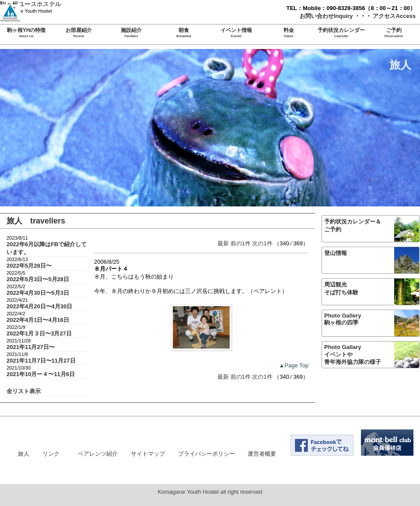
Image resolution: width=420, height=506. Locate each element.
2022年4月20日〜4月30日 (39, 306)
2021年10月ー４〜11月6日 (41, 374)
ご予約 (394, 30)
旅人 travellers (36, 221)
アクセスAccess (394, 16)
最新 (223, 243)
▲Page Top (294, 365)
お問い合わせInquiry (327, 16)
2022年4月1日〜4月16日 (38, 320)
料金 (289, 30)
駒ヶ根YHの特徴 (26, 30)
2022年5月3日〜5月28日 (38, 279)
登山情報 (336, 253)
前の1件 (241, 243)
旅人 (24, 454)
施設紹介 (131, 30)
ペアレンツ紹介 (98, 454)
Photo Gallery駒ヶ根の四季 (343, 319)
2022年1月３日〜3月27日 (39, 333)
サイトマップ (148, 454)
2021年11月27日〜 (31, 347)
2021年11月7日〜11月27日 (41, 361)
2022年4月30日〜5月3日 (38, 293)
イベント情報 (236, 30)
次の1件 (262, 243)
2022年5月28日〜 (29, 266)
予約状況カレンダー (341, 30)
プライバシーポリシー (206, 454)
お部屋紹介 (79, 30)
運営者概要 (262, 454)
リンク (51, 454)
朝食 (184, 30)
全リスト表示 (24, 391)
